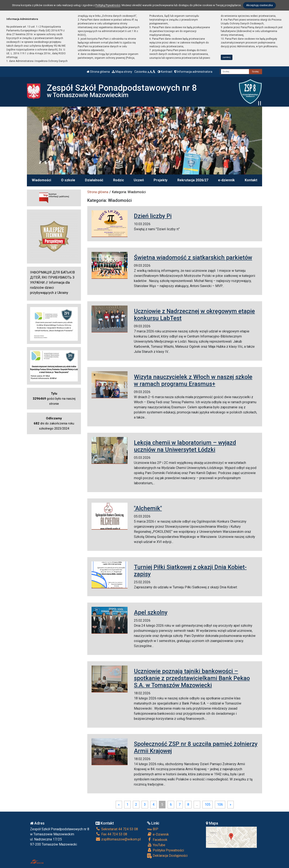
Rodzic (119, 180)
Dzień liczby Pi (153, 216)
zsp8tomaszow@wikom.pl (118, 839)
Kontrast (165, 72)
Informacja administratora (193, 72)
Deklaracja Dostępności (167, 856)
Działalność (94, 180)
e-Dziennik (158, 834)
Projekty (160, 180)
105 (208, 805)
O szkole (68, 180)
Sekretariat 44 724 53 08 (117, 829)
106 (220, 805)
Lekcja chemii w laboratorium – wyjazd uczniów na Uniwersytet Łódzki (185, 446)
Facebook (157, 840)
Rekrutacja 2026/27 (193, 180)
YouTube (156, 845)
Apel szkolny (151, 612)
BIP (153, 829)
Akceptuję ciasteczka (259, 5)
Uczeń (139, 180)
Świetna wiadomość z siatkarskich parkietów (193, 257)
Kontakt (251, 180)
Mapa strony (122, 72)
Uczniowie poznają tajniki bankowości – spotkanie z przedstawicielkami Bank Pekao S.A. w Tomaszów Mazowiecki (192, 678)
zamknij (226, 57)
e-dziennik (226, 180)
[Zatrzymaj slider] (260, 103)
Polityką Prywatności (108, 5)
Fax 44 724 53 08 (111, 834)
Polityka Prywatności (165, 850)
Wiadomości (41, 180)
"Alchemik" (148, 508)
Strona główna (98, 72)
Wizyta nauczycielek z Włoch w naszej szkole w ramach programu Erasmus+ (193, 380)
